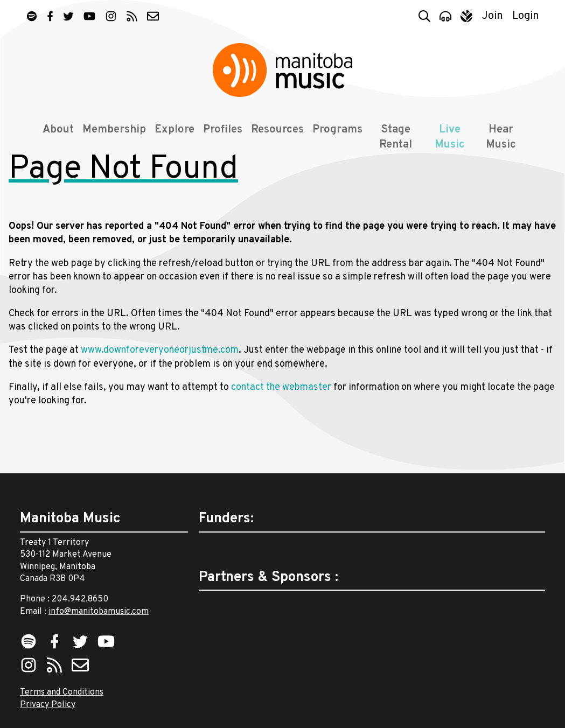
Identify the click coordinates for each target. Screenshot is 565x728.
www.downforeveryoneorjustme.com (160, 387)
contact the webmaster (281, 424)
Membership (110, 141)
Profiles (219, 141)
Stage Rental (393, 149)
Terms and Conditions (62, 692)
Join (493, 16)
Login (526, 16)
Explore (171, 141)
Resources (274, 141)
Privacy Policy (48, 705)
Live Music (450, 149)
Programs (334, 141)
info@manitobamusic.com (99, 612)
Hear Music (503, 149)
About (54, 141)
